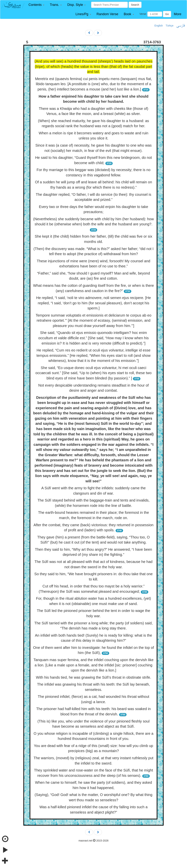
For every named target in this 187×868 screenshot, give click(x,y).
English (159, 26)
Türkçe (170, 26)
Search (135, 5)
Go (167, 14)
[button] (36, 5)
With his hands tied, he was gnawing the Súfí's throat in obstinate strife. (94, 677)
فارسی (181, 26)
